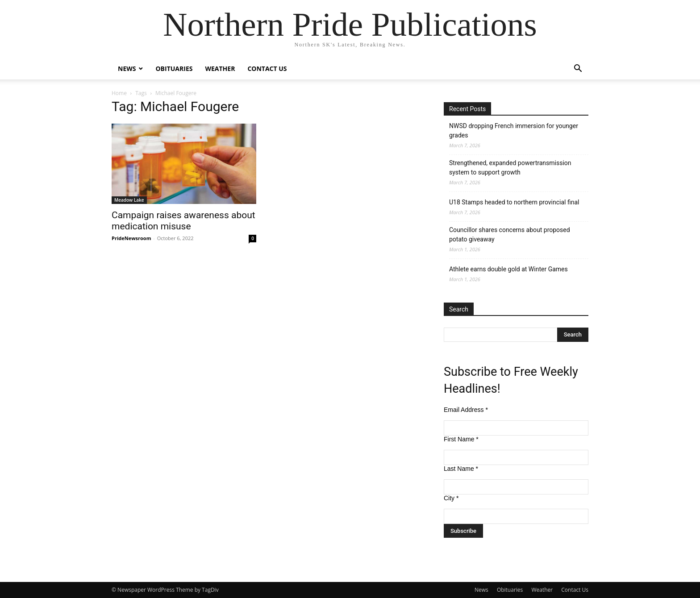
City (451, 498)
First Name (461, 439)
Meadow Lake (129, 200)
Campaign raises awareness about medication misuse (183, 221)
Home (119, 93)
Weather (220, 69)
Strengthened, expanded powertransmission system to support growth (510, 168)
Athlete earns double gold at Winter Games (508, 269)
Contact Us (267, 69)
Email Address (466, 410)
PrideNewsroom (131, 238)
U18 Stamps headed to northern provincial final (514, 202)
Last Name (461, 469)
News (127, 69)
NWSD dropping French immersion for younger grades (514, 131)
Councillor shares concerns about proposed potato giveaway (510, 235)
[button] (578, 69)
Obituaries (174, 69)
